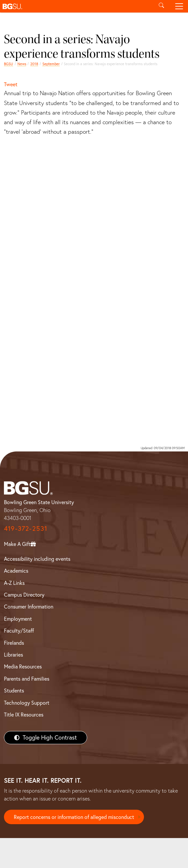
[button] (76, 6)
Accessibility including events (37, 559)
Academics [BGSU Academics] (16, 571)
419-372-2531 (26, 528)
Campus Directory (24, 595)
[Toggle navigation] (179, 6)
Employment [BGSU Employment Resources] (18, 619)
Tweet (11, 84)
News (22, 64)
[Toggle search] (161, 6)
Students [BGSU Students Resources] (14, 691)
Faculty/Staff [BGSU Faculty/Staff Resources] (19, 631)
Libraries (13, 655)
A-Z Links (14, 583)
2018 (34, 64)
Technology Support (27, 703)
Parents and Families (27, 679)
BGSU (9, 64)
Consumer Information (29, 607)
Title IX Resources (24, 715)
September (51, 64)
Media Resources (23, 666)
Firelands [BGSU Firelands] (14, 643)
